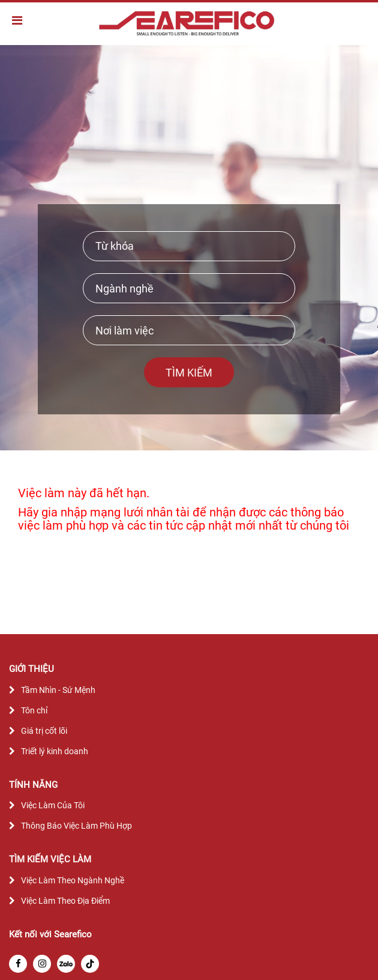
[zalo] (66, 964)
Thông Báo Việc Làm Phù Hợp (76, 826)
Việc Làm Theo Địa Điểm (65, 901)
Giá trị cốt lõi (44, 731)
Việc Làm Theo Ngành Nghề (73, 880)
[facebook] (18, 964)
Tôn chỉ (34, 710)
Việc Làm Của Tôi (53, 805)
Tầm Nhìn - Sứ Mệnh (58, 690)
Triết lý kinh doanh (55, 751)
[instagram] (42, 964)
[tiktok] (90, 964)
